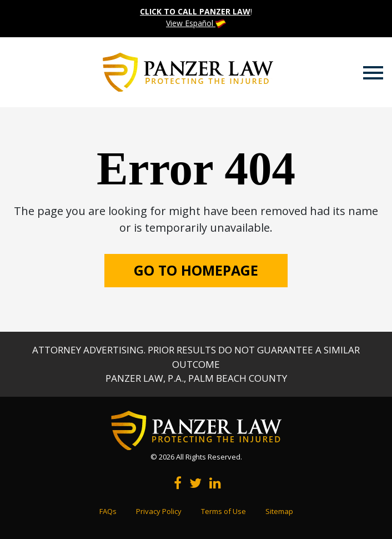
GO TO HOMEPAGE (196, 270)
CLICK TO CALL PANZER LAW (195, 11)
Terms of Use (223, 511)
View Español (196, 23)
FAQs (108, 511)
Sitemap (279, 511)
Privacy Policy (159, 511)
